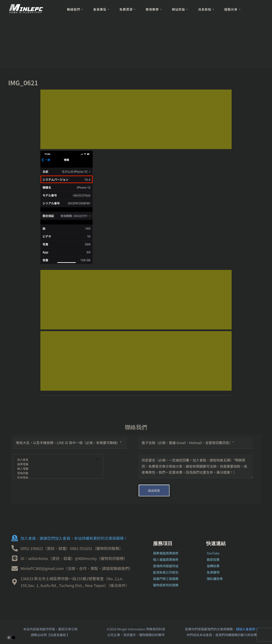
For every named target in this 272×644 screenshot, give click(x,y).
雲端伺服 (55, 473)
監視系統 (55, 478)
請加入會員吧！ (247, 629)
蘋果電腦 (55, 464)
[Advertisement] (136, 119)
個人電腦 (55, 469)
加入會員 (55, 460)
